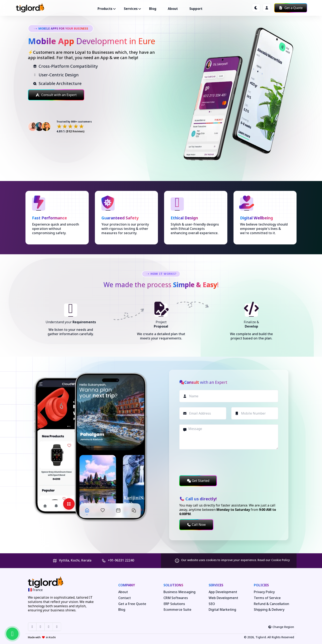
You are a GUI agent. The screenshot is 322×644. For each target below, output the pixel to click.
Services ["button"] (131, 9)
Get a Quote (291, 8)
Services (216, 585)
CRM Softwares (176, 598)
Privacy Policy (264, 592)
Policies (261, 585)
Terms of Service (267, 598)
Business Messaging (179, 592)
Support (196, 9)
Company (127, 585)
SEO (212, 604)
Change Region (281, 627)
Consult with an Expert (56, 95)
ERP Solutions (174, 604)
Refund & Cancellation (271, 604)
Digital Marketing (222, 610)
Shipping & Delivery (269, 610)
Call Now (196, 525)
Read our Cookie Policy (274, 560)
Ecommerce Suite (177, 610)
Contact (125, 598)
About (173, 9)
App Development (223, 592)
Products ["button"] (105, 9)
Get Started (198, 481)
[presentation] (210, 462)
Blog (153, 9)
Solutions (173, 585)
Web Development (223, 598)
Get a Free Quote (132, 604)
